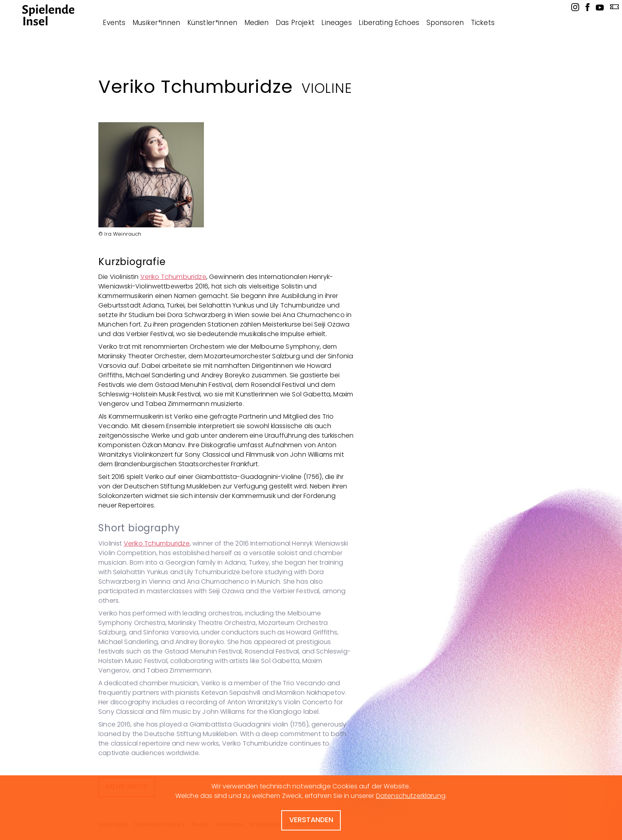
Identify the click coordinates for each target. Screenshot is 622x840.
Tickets (483, 23)
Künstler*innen (212, 23)
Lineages (336, 23)
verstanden (311, 820)
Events (114, 23)
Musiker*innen (156, 23)
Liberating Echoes (389, 23)
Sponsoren (445, 23)
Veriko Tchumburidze (173, 277)
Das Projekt (295, 23)
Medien (257, 23)
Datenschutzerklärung (411, 796)
